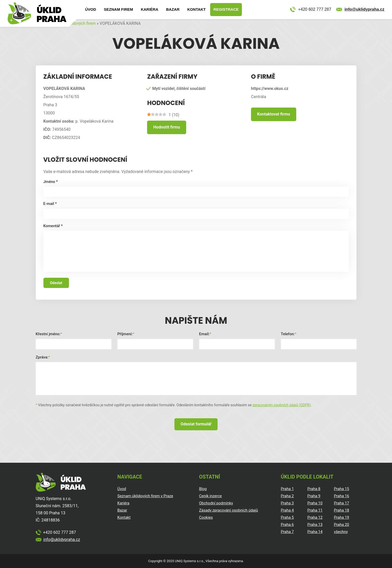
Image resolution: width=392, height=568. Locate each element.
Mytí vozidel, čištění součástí (179, 89)
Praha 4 (287, 510)
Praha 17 (342, 503)
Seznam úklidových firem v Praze (145, 496)
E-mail (50, 204)
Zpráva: (42, 357)
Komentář (53, 226)
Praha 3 (287, 503)
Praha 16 (342, 496)
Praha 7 (287, 532)
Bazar (173, 9)
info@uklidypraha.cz (364, 9)
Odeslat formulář (196, 424)
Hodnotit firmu (167, 127)
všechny (341, 532)
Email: (204, 334)
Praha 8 (314, 489)
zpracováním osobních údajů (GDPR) (282, 405)
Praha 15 (342, 489)
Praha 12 (315, 517)
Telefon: (288, 334)
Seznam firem (118, 9)
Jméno (51, 182)
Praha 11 (315, 510)
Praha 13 (315, 525)
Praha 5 (287, 517)
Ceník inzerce (211, 496)
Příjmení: (125, 334)
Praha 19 (342, 517)
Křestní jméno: (48, 334)
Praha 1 (287, 489)
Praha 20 (342, 525)
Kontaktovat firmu (274, 114)
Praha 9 (314, 496)
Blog (203, 489)
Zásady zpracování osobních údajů (229, 510)
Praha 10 (315, 503)
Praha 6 (287, 525)
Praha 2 (287, 496)
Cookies (206, 517)
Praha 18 (342, 510)
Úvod (91, 9)
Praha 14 (315, 532)
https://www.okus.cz (270, 89)
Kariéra (149, 9)
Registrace (226, 9)
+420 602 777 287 (314, 9)
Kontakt (196, 9)
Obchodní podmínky (216, 503)
